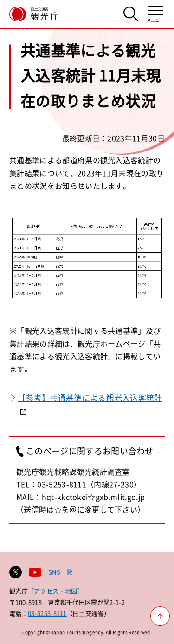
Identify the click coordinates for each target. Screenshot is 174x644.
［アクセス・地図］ (56, 591)
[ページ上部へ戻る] (160, 616)
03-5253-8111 (47, 613)
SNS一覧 (61, 572)
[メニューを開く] (155, 14)
